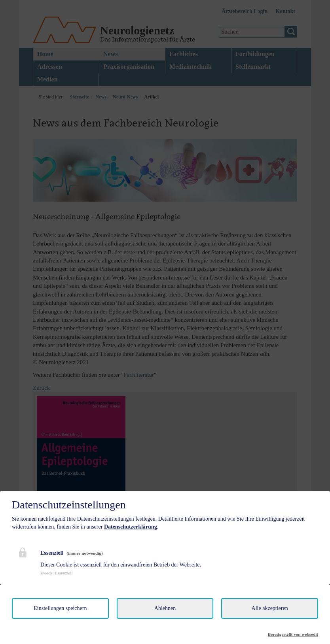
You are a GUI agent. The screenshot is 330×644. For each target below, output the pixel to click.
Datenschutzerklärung (131, 527)
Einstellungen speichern (60, 608)
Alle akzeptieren (270, 608)
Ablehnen (165, 608)
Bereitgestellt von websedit (293, 634)
